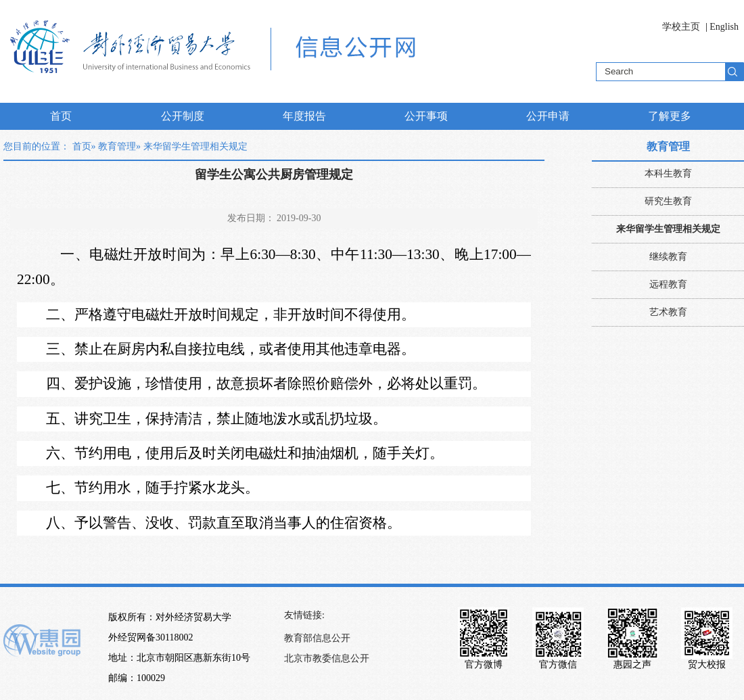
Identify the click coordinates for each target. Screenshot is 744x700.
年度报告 (304, 116)
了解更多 (670, 116)
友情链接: (304, 615)
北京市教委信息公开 (327, 658)
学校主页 (681, 27)
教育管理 (117, 146)
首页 (61, 116)
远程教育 (668, 284)
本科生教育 (668, 173)
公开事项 (426, 116)
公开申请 (548, 116)
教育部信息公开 (317, 638)
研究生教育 (668, 201)
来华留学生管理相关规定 (668, 229)
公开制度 (183, 116)
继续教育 (668, 257)
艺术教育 (668, 312)
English (724, 27)
